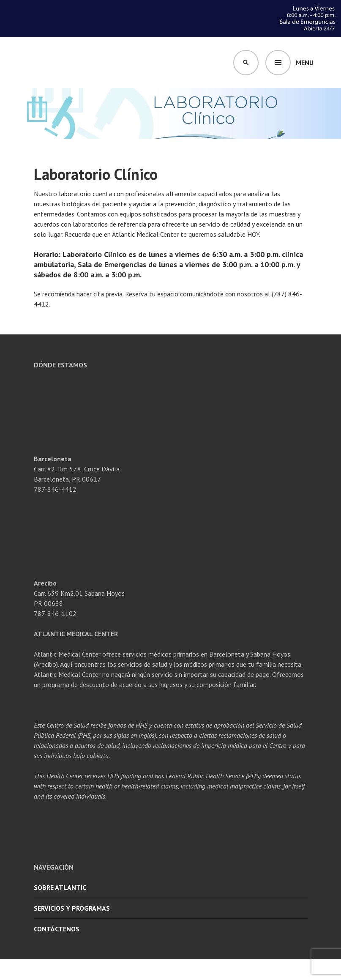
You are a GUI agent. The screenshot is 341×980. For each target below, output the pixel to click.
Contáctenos (57, 929)
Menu (305, 63)
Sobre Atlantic (60, 887)
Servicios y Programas (72, 908)
